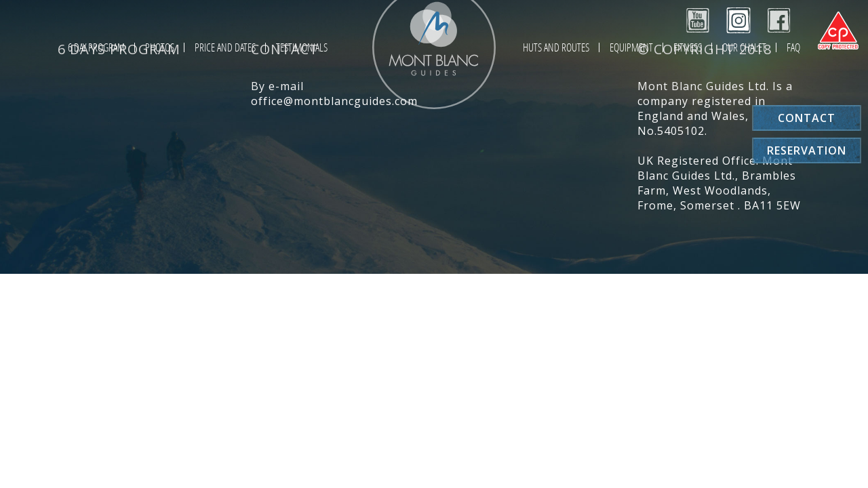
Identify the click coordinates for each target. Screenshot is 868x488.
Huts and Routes (556, 47)
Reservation (807, 150)
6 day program (96, 47)
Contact (807, 118)
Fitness (688, 47)
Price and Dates (225, 47)
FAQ (793, 47)
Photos (160, 47)
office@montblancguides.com (334, 101)
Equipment (631, 47)
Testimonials (302, 47)
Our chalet (744, 47)
